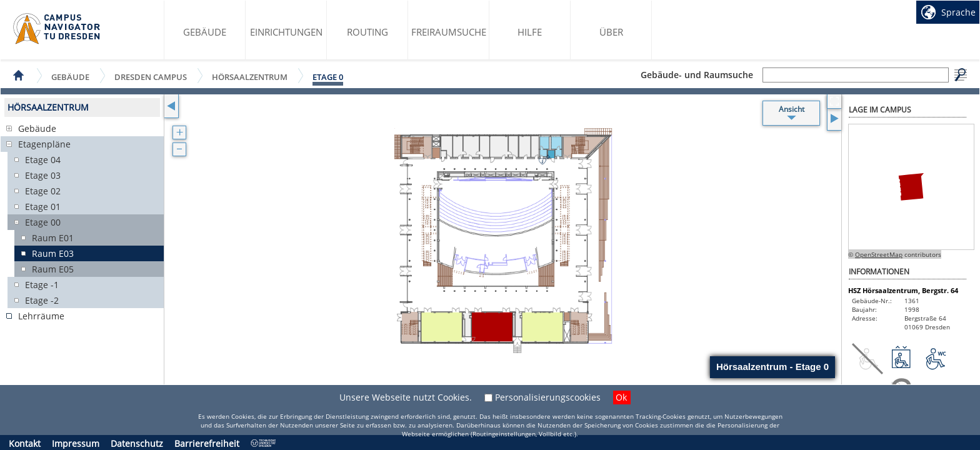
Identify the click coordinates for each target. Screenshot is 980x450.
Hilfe (530, 32)
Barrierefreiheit (207, 443)
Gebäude (205, 32)
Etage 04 (43, 160)
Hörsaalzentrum (250, 77)
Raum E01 (53, 238)
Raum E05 (53, 269)
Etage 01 (43, 207)
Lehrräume (41, 316)
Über (611, 32)
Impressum (76, 443)
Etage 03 (43, 175)
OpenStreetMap (879, 254)
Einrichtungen (286, 32)
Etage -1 (42, 285)
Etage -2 (42, 300)
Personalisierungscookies (548, 397)
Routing (367, 32)
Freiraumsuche (449, 32)
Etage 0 (328, 77)
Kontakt (25, 443)
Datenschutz (137, 443)
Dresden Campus (151, 77)
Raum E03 (53, 253)
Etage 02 (43, 191)
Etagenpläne (44, 144)
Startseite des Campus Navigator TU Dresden (57, 29)
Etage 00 (43, 222)
